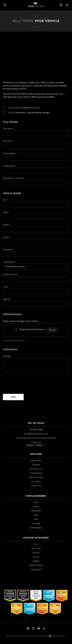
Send (13, 397)
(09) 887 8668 (36, 430)
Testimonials (36, 473)
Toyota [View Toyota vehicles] (36, 507)
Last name (8, 141)
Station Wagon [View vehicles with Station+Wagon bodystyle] (36, 565)
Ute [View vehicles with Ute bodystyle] (36, 544)
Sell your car (36, 469)
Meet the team (36, 477)
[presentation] (21, 383)
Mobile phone (9, 166)
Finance (36, 465)
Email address (10, 153)
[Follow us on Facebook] (28, 629)
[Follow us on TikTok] (44, 629)
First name (8, 129)
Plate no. (7, 299)
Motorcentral (57, 636)
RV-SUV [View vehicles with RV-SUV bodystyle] (36, 553)
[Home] (36, 4)
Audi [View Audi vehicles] (36, 519)
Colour (6, 287)
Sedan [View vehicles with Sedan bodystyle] (36, 561)
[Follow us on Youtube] (39, 629)
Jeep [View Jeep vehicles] (36, 515)
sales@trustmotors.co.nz (36, 434)
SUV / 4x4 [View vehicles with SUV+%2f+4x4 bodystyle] (36, 548)
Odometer (8, 250)
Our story (36, 482)
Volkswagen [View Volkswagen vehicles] (36, 528)
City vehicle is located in (13, 178)
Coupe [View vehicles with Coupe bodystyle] (36, 557)
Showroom (36, 461)
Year (5, 200)
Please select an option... (15, 267)
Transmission (9, 262)
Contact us (36, 486)
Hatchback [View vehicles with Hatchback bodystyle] (36, 570)
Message (7, 356)
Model (6, 225)
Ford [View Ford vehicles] (36, 502)
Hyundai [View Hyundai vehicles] (36, 523)
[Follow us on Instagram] (33, 629)
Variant (6, 237)
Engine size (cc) (10, 274)
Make (6, 212)
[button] (61, 5)
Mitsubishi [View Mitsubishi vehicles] (36, 511)
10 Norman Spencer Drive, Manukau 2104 (36, 438)
